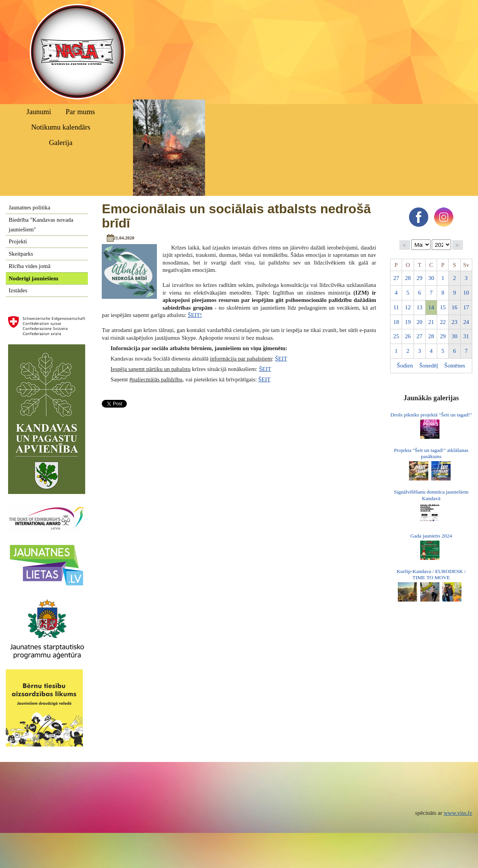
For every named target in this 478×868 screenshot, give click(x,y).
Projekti (18, 241)
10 (466, 293)
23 (455, 322)
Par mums (80, 112)
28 (408, 278)
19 (408, 322)
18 (396, 322)
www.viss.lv (458, 813)
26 (408, 336)
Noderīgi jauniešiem (34, 278)
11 (396, 307)
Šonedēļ (429, 366)
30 (431, 278)
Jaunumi (39, 112)
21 (431, 322)
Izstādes (18, 290)
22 (443, 322)
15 (443, 307)
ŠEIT (281, 359)
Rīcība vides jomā (30, 266)
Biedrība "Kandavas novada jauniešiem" (41, 225)
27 (396, 278)
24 (466, 322)
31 (466, 336)
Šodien (405, 366)
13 (420, 307)
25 (396, 336)
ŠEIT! (195, 315)
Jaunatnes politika (30, 207)
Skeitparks (21, 254)
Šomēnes (455, 366)
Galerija (61, 142)
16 (455, 307)
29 (420, 278)
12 (408, 307)
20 (420, 322)
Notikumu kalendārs (61, 127)
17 (466, 307)
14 (431, 307)
